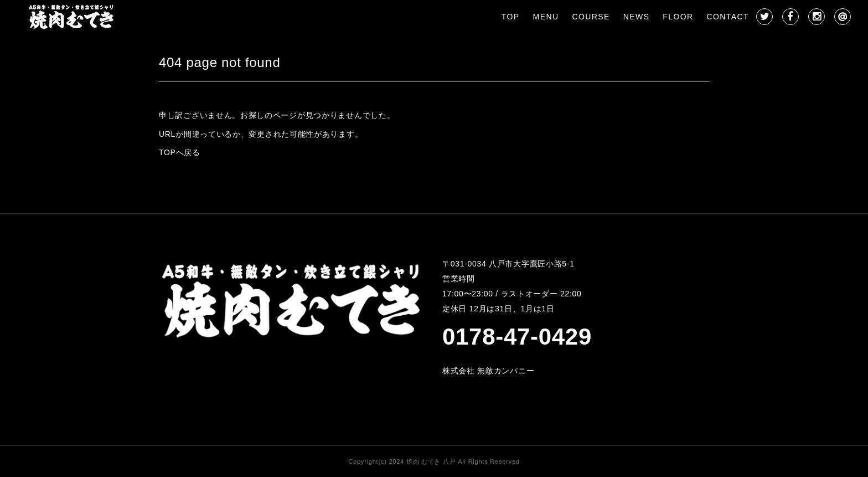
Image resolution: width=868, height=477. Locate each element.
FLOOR (678, 17)
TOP (511, 17)
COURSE (591, 17)
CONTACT (728, 17)
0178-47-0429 (517, 337)
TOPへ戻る (180, 152)
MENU (546, 17)
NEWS (637, 17)
